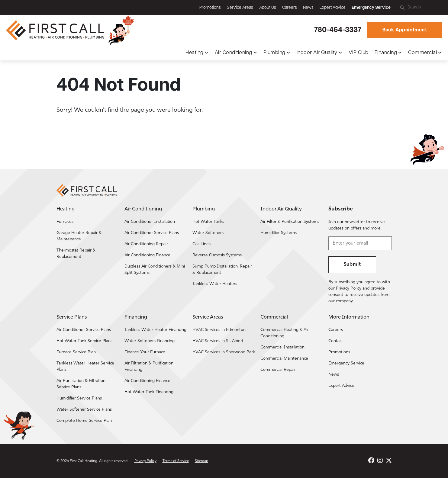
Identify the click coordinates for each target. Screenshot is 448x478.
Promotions (210, 8)
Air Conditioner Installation (150, 222)
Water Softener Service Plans (84, 410)
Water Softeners (208, 233)
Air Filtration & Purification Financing (149, 367)
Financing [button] (386, 53)
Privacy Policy (145, 461)
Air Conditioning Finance (147, 255)
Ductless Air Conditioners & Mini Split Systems (155, 270)
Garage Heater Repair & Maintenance (79, 236)
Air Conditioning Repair (146, 244)
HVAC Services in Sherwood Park (224, 352)
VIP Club (359, 53)
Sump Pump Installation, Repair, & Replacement (222, 270)
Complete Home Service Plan (84, 421)
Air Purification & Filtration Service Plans (81, 384)
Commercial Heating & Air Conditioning (285, 333)
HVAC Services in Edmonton (219, 330)
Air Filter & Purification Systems (290, 222)
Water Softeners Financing (150, 341)
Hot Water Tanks (208, 222)
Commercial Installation (282, 347)
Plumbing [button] (274, 53)
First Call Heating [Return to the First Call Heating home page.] (84, 461)
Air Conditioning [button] (234, 53)
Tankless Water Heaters (215, 284)
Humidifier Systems (279, 233)
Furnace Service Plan (76, 352)
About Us (268, 8)
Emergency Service (346, 363)
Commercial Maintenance (284, 359)
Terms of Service (176, 461)
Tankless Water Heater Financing (155, 330)
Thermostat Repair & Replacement (76, 254)
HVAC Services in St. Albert (218, 341)
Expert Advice (333, 8)
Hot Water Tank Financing (149, 392)
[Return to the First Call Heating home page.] (56, 30)
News (308, 8)
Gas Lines (201, 244)
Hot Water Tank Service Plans (84, 341)
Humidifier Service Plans (79, 398)
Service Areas (240, 8)
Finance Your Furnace (145, 352)
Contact (336, 341)
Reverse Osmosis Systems (217, 255)
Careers (290, 8)
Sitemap (201, 461)
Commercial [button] (422, 53)
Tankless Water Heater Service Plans (85, 367)
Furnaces (65, 222)
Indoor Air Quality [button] (317, 53)
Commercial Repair (278, 370)
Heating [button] (195, 53)
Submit (352, 265)
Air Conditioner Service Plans (152, 233)
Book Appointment (405, 30)
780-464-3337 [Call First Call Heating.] (338, 30)
